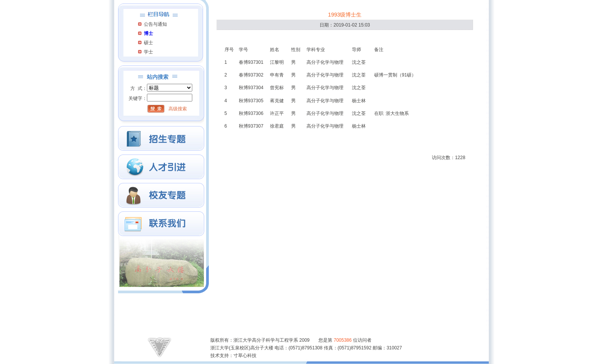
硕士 (148, 43)
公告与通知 (155, 24)
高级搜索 (178, 109)
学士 (148, 52)
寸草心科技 (245, 356)
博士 (148, 33)
